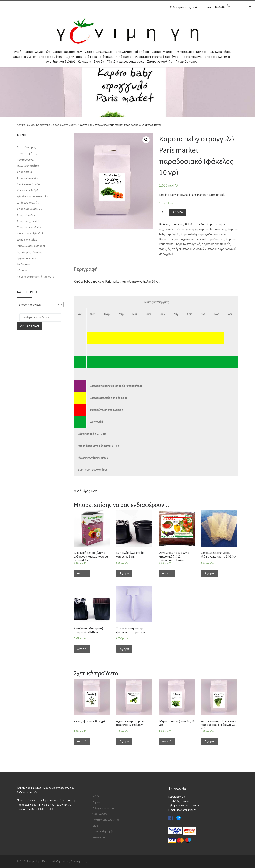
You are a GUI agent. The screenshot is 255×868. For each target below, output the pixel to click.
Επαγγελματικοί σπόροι (132, 52)
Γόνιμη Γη (33, 861)
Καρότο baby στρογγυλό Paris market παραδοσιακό (192, 239)
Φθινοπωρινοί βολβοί (191, 52)
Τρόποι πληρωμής (103, 831)
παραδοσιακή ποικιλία (216, 244)
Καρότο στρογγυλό (188, 244)
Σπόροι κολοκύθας (218, 57)
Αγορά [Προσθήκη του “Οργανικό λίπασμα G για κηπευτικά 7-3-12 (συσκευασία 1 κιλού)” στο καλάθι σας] (167, 573)
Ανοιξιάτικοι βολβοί (60, 61)
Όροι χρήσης (100, 814)
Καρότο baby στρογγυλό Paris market (204, 234)
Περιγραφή (86, 269)
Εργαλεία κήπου (220, 52)
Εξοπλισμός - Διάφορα (81, 57)
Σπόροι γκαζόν (162, 52)
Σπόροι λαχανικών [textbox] (39, 305)
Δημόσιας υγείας (24, 57)
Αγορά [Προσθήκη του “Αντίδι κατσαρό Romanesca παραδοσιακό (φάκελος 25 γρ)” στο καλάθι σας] (209, 741)
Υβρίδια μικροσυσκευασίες (126, 61)
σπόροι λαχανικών (194, 249)
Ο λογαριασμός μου (183, 7)
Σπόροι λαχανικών (37, 52)
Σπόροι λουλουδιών (99, 52)
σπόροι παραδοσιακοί (222, 249)
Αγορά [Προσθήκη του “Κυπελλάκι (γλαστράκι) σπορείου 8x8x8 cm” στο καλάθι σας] (82, 649)
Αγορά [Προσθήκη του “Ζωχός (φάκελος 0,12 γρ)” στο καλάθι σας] (82, 741)
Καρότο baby (218, 229)
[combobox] (40, 304)
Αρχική (16, 52)
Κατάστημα (43, 125)
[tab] (86, 269)
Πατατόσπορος (186, 61)
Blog (95, 826)
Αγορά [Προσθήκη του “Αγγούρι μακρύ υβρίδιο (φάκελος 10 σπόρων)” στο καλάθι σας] (124, 741)
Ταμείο (206, 7)
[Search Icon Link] (229, 7)
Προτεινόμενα (192, 57)
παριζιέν (165, 249)
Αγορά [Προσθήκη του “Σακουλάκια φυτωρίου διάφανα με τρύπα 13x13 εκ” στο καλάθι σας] (209, 573)
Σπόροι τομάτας (51, 57)
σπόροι (176, 249)
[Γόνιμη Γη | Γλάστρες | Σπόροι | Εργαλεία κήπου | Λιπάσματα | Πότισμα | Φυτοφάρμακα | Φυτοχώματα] (127, 30)
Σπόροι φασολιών (160, 61)
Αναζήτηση (30, 326)
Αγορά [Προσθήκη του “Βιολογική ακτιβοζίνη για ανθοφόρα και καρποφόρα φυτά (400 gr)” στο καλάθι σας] (82, 573)
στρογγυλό (166, 254)
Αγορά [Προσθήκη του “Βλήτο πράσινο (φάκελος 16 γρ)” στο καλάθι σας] (167, 741)
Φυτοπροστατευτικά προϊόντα (156, 57)
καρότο (204, 229)
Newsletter (99, 837)
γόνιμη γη (192, 229)
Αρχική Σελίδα (26, 125)
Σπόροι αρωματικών (68, 52)
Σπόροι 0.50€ (25, 172)
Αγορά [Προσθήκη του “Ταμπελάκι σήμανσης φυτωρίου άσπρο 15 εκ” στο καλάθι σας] (124, 649)
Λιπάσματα (124, 57)
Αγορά (178, 212)
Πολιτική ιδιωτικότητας (106, 820)
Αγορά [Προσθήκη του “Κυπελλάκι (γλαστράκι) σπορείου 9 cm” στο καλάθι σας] (124, 573)
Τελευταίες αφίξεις (28, 166)
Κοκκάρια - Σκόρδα (91, 61)
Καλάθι (220, 7)
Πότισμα (106, 57)
